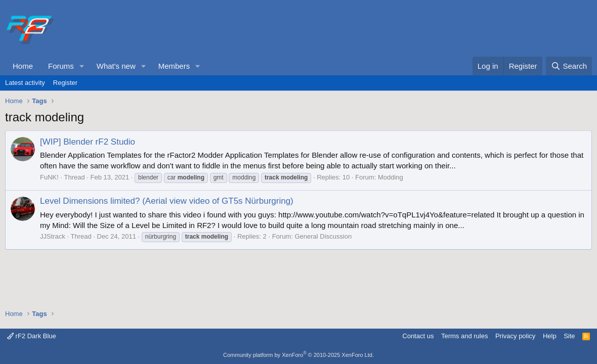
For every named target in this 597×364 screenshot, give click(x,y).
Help (550, 336)
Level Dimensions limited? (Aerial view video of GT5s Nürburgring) (167, 201)
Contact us (418, 336)
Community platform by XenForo (298, 355)
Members (174, 66)
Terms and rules (464, 336)
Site (569, 336)
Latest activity (25, 83)
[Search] (569, 66)
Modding (391, 177)
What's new (116, 66)
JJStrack (53, 236)
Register (65, 83)
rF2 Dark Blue (32, 336)
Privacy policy (515, 336)
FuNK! (49, 177)
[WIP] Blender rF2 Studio (88, 142)
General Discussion (323, 236)
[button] (82, 66)
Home (23, 66)
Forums (61, 66)
